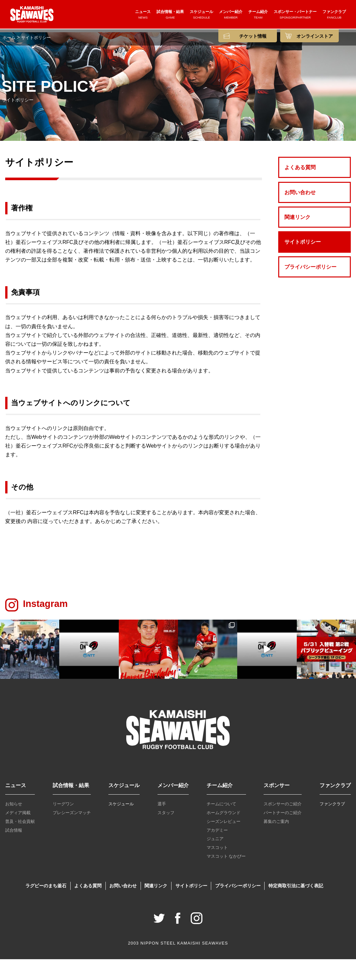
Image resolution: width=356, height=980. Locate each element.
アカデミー (217, 851)
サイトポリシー (303, 263)
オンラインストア (315, 36)
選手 (162, 825)
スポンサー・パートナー (295, 15)
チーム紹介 (258, 15)
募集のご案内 (276, 842)
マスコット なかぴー (226, 877)
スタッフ (166, 833)
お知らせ (14, 825)
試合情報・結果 (170, 15)
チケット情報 (253, 36)
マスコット (217, 868)
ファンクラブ (334, 15)
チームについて (221, 825)
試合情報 (14, 851)
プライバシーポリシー (310, 288)
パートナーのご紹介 (283, 833)
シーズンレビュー (224, 842)
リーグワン (63, 825)
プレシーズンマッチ (72, 833)
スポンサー (277, 806)
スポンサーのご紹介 (283, 825)
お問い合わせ (300, 213)
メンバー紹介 (231, 15)
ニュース (143, 15)
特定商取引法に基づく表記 (296, 906)
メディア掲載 (18, 833)
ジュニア (215, 859)
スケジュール (201, 15)
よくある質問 (300, 188)
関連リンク (297, 238)
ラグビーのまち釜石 (46, 906)
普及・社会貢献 (20, 842)
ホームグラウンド (224, 833)
